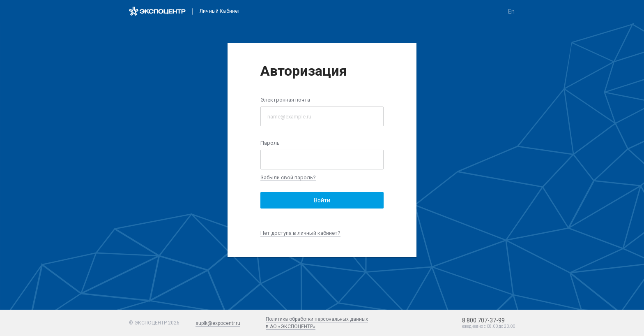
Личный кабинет (220, 11)
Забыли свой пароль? (288, 177)
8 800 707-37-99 (483, 320)
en (511, 12)
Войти (322, 200)
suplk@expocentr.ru (218, 323)
